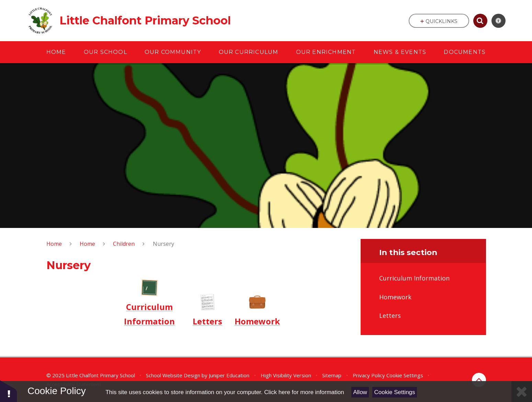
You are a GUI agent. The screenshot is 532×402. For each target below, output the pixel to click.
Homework (257, 321)
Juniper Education (229, 375)
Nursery (163, 244)
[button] (9, 391)
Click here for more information (304, 392)
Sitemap (332, 375)
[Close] (522, 392)
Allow (360, 392)
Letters (207, 321)
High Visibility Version (286, 375)
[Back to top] (479, 380)
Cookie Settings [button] (405, 375)
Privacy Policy (369, 375)
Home (54, 244)
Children (124, 244)
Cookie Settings (395, 392)
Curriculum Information (149, 314)
